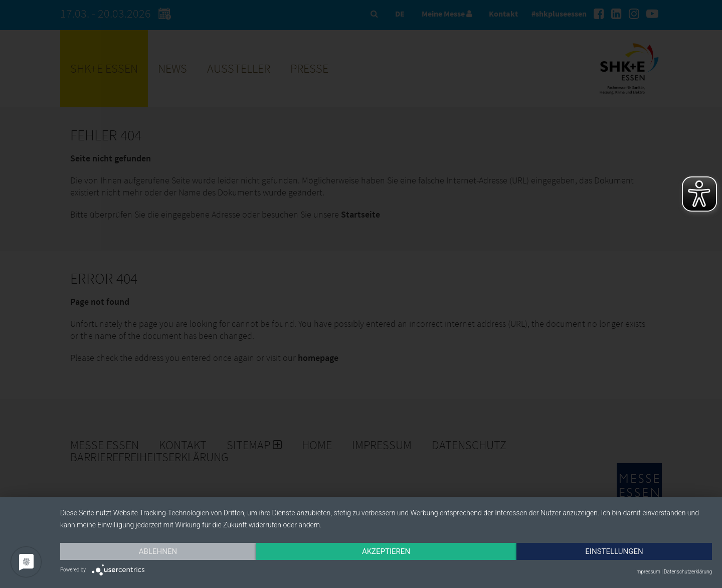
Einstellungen (614, 551)
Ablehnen (158, 551)
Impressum (648, 572)
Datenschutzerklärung (688, 572)
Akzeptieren (386, 551)
